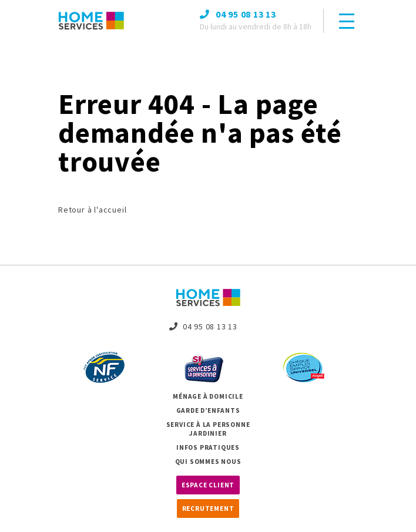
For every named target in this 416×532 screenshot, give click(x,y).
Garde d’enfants (208, 410)
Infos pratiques (208, 447)
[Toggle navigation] (347, 21)
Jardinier (208, 433)
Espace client (208, 485)
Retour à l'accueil (92, 210)
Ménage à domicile (208, 396)
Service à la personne (208, 425)
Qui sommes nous (208, 462)
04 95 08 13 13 (203, 326)
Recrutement (208, 509)
